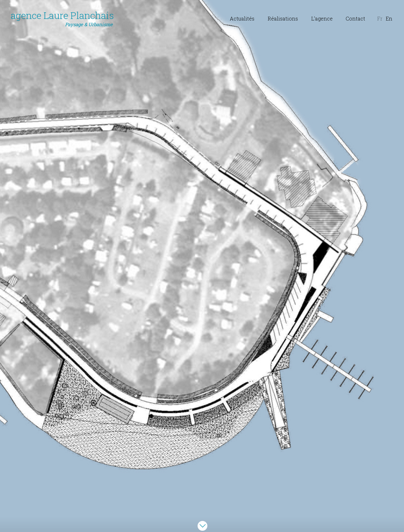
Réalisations (283, 18)
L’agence (322, 18)
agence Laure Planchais (62, 19)
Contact (355, 18)
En (389, 18)
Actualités (242, 18)
